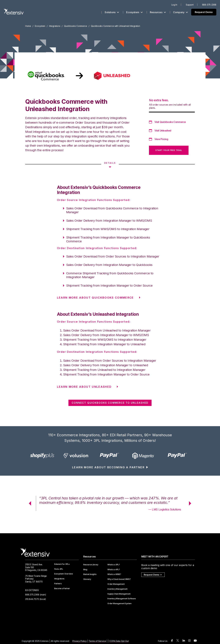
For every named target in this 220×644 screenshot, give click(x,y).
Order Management (116, 584)
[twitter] (178, 641)
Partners (58, 584)
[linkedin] (184, 641)
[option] (42, 456)
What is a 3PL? (114, 565)
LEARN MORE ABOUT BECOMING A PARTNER (108, 467)
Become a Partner (62, 589)
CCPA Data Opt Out (119, 641)
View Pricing (161, 139)
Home (28, 26)
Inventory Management (117, 589)
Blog (85, 570)
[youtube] (195, 641)
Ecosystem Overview (63, 574)
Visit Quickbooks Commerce (170, 122)
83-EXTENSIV (32, 590)
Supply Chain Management (119, 594)
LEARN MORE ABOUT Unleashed (84, 387)
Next (191, 503)
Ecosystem (134, 12)
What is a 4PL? (114, 570)
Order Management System (119, 604)
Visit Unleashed (163, 131)
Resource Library (91, 565)
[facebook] (172, 641)
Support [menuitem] (190, 5)
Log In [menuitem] (174, 5)
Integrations (55, 26)
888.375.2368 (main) (36, 595)
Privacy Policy (80, 641)
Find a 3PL (59, 569)
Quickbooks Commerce (76, 26)
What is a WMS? (114, 574)
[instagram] (189, 641)
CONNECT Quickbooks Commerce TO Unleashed (110, 403)
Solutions (112, 12)
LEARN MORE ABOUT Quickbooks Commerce (95, 298)
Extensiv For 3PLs (62, 564)
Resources (158, 12)
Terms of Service (97, 641)
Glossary (87, 579)
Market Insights (90, 574)
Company (181, 12)
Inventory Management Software (122, 599)
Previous (29, 503)
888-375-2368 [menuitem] (209, 5)
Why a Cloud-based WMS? (119, 579)
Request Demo (204, 12)
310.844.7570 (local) (36, 599)
